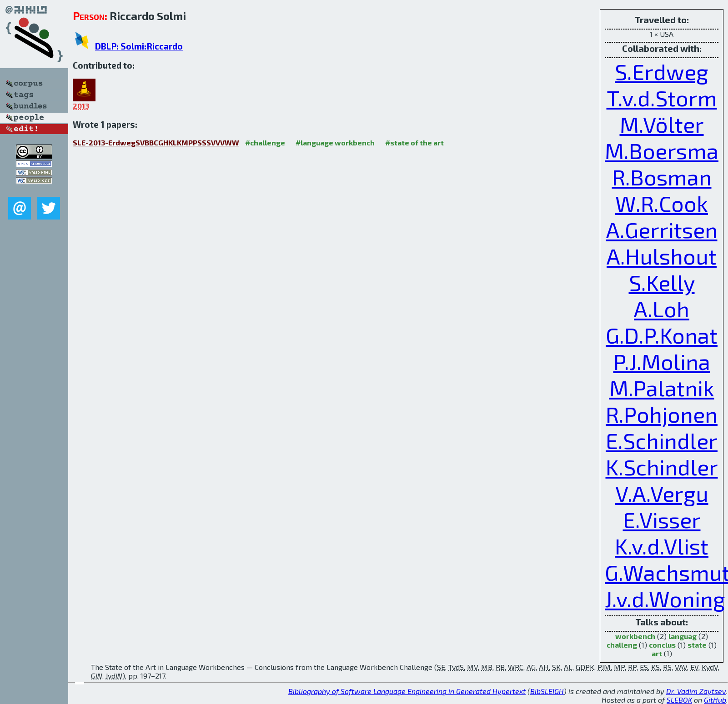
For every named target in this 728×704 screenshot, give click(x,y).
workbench (635, 636)
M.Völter (662, 124)
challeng (622, 645)
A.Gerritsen (662, 230)
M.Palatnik (662, 388)
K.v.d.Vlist (662, 546)
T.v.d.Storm (662, 98)
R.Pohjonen (662, 414)
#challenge (265, 142)
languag (683, 636)
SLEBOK (679, 700)
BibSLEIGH (547, 691)
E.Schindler (662, 440)
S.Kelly (662, 282)
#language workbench (335, 142)
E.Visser (662, 519)
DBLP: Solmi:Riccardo (139, 46)
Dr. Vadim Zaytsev (696, 691)
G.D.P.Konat (662, 335)
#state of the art (414, 142)
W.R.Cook (662, 203)
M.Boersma (662, 150)
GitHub (715, 700)
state (697, 645)
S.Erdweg (662, 71)
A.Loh (662, 309)
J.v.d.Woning (665, 599)
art (657, 653)
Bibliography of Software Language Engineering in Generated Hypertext (407, 691)
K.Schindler (662, 467)
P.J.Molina (662, 361)
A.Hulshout (662, 256)
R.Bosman (662, 177)
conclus (662, 645)
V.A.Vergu (662, 493)
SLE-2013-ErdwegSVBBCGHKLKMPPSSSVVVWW (156, 142)
